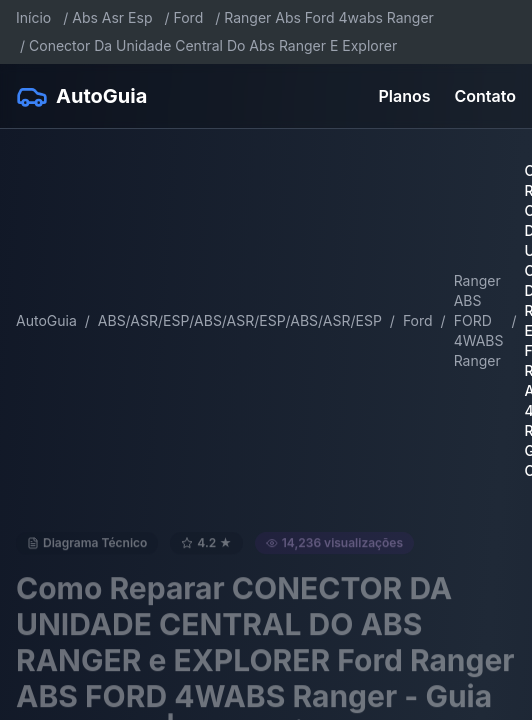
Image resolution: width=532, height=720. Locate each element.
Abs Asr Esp (112, 17)
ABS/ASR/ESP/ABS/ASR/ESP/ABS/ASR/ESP (240, 320)
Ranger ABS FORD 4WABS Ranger (479, 320)
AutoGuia (46, 320)
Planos (405, 96)
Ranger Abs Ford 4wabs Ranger (329, 17)
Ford (189, 17)
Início (33, 17)
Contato (485, 96)
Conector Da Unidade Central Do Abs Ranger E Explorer (213, 45)
